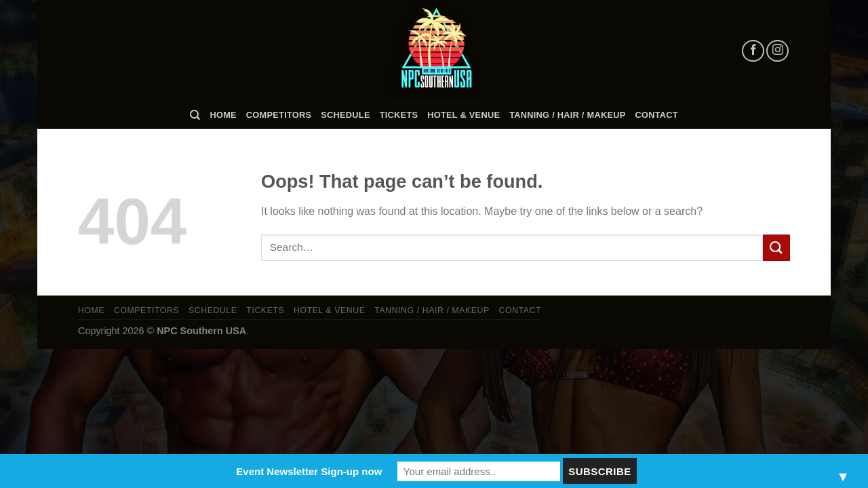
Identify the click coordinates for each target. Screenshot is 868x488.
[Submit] (776, 248)
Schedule (345, 115)
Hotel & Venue (463, 115)
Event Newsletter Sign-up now (309, 471)
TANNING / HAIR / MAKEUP (567, 115)
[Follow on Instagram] (777, 51)
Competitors (279, 115)
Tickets (399, 115)
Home (223, 115)
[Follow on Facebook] (753, 51)
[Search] (195, 115)
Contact (657, 115)
